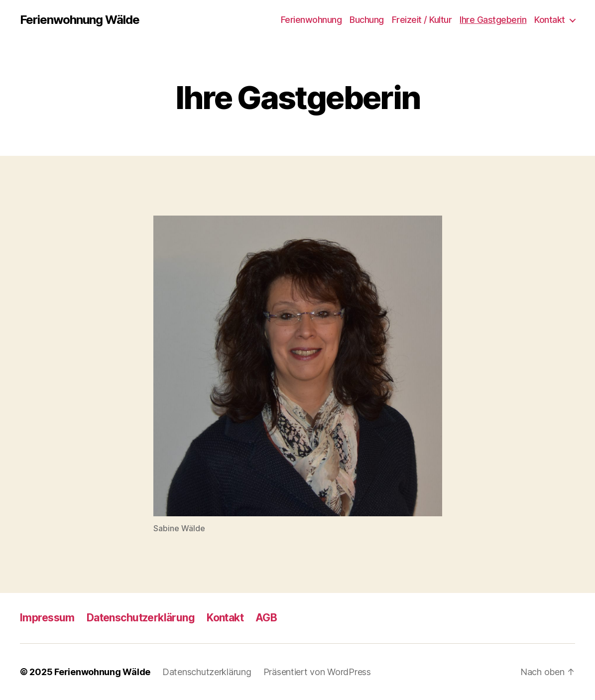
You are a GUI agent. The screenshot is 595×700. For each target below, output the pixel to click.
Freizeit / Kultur (422, 20)
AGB (266, 618)
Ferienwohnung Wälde (80, 20)
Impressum (47, 618)
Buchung (367, 20)
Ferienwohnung (311, 20)
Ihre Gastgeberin (493, 20)
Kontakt (550, 20)
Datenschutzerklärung (141, 618)
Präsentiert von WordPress (317, 672)
